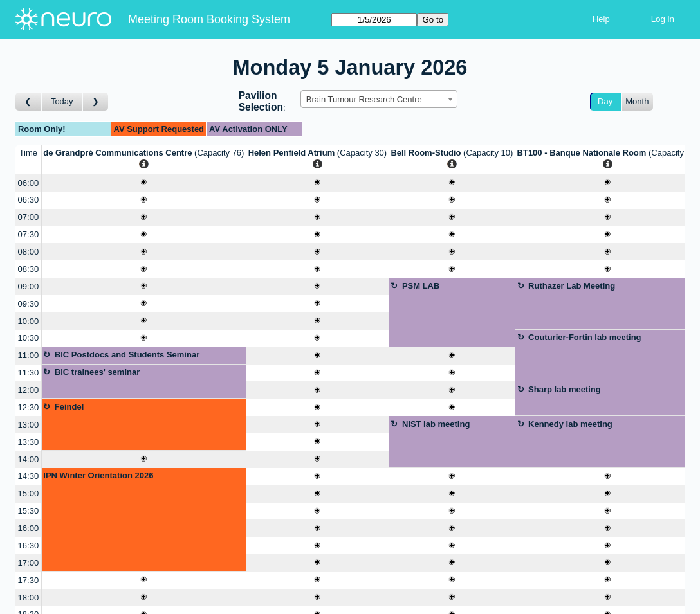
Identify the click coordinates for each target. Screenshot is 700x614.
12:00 (29, 390)
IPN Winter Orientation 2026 (98, 475)
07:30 (29, 234)
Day (605, 101)
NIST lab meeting (436, 424)
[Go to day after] (96, 102)
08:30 (29, 269)
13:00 (29, 425)
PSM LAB (421, 286)
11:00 (29, 355)
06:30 (29, 200)
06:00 (29, 183)
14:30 (29, 476)
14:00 (29, 459)
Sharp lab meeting (565, 389)
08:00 (29, 252)
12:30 (29, 407)
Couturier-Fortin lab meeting (585, 337)
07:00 (29, 217)
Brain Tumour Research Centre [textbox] (364, 99)
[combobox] (379, 99)
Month (637, 101)
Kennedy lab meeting (570, 424)
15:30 (29, 511)
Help (601, 19)
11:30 (29, 373)
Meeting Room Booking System (209, 19)
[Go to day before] (29, 102)
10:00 (29, 321)
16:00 (29, 528)
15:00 (29, 493)
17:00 (29, 563)
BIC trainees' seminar (97, 372)
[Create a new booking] (144, 183)
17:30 (29, 580)
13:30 (29, 442)
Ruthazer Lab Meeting (572, 286)
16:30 (29, 546)
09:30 (29, 304)
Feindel (69, 407)
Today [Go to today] (62, 101)
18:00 (29, 598)
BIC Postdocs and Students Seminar (127, 355)
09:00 (29, 286)
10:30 (29, 338)
